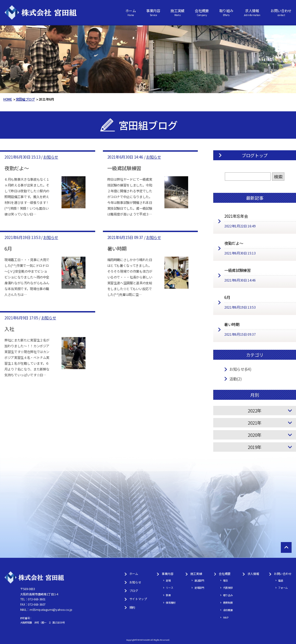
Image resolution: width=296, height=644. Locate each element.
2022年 (255, 411)
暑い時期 (117, 248)
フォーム (283, 588)
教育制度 (228, 603)
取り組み (226, 12)
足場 (168, 580)
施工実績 (178, 12)
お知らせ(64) (240, 369)
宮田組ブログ (25, 99)
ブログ (134, 591)
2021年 (255, 423)
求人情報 (252, 12)
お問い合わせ (281, 12)
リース (169, 588)
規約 (132, 607)
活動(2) (235, 379)
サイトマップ (138, 599)
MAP (226, 617)
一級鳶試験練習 (124, 168)
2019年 (255, 447)
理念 (226, 580)
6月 (8, 248)
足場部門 (199, 588)
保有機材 (171, 603)
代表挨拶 (228, 588)
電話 (280, 580)
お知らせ (51, 157)
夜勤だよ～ (17, 168)
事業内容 (153, 12)
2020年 (255, 435)
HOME (8, 99)
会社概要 (202, 12)
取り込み (228, 595)
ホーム (131, 12)
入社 (9, 329)
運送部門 (199, 580)
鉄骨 (168, 595)
